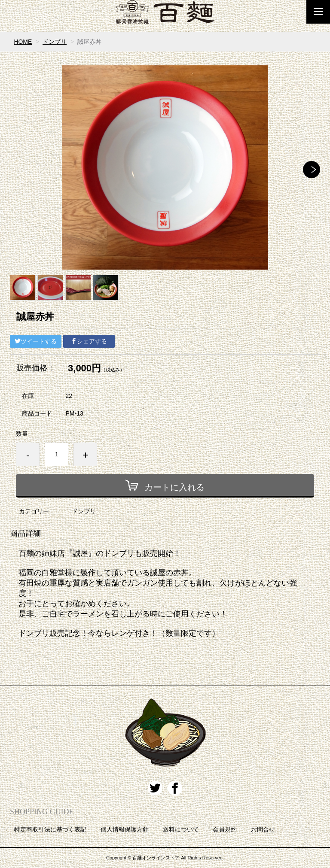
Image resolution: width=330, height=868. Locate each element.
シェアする (89, 341)
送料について (181, 829)
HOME (23, 42)
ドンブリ (55, 42)
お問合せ (263, 829)
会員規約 (225, 829)
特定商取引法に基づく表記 (50, 829)
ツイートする (36, 341)
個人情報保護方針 (125, 829)
